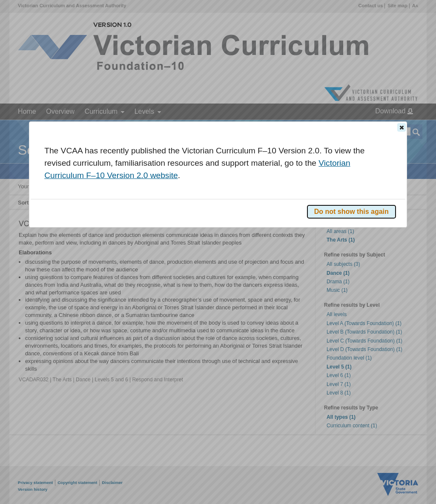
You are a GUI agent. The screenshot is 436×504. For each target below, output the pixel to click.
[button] (402, 127)
